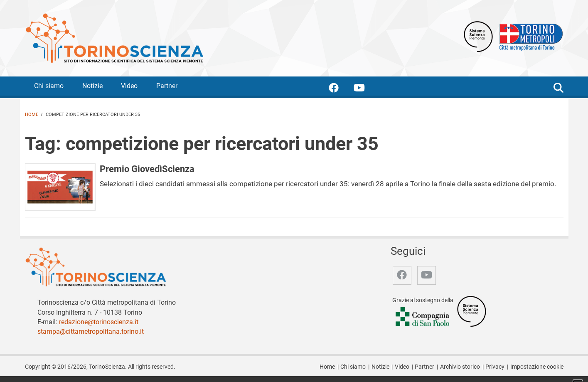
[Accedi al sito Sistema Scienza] (472, 311)
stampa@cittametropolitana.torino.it (91, 331)
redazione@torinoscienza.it (99, 322)
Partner (167, 86)
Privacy (495, 367)
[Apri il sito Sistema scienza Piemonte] (478, 36)
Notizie (92, 86)
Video (129, 86)
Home (32, 115)
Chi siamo (49, 86)
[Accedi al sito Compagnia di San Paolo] (423, 317)
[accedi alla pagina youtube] (366, 89)
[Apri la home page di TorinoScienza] (114, 38)
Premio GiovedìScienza (147, 169)
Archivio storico (460, 367)
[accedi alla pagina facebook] (340, 89)
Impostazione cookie (537, 367)
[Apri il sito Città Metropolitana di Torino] (529, 36)
